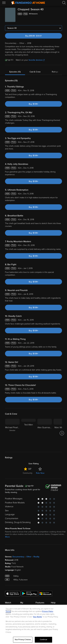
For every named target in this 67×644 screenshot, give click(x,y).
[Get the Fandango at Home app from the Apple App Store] (13, 593)
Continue (44, 640)
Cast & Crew (35, 72)
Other (29, 557)
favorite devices (37, 60)
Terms (8, 611)
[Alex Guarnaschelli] (45, 433)
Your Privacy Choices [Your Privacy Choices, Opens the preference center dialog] (23, 640)
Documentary (18, 557)
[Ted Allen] (28, 433)
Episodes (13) (15, 72)
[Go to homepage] (28, 3)
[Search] (64, 3)
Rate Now (40, 473)
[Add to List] (60, 14)
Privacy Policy (48, 611)
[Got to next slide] (62, 433)
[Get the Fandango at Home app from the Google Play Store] (29, 593)
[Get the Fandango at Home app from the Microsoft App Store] (45, 593)
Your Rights (37, 617)
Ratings (55, 72)
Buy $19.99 (38, 36)
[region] (33, 624)
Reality (36, 557)
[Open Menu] (4, 3)
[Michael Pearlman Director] (12, 433)
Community (28, 473)
